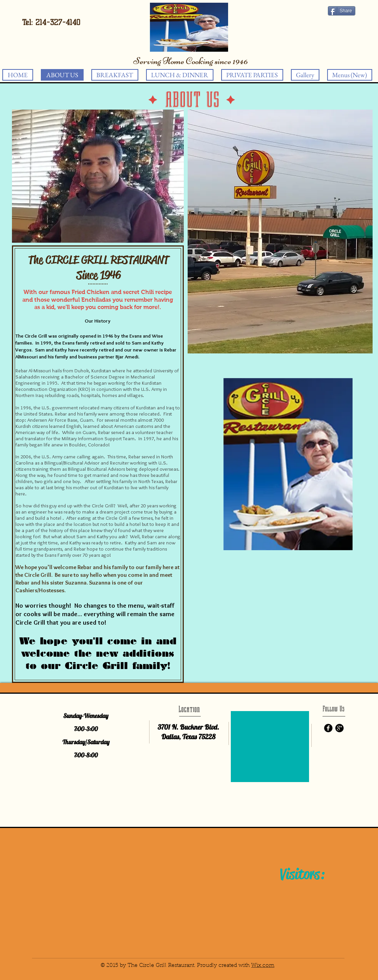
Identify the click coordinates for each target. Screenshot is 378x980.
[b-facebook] (328, 728)
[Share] (342, 11)
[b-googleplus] (339, 728)
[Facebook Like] (322, 19)
